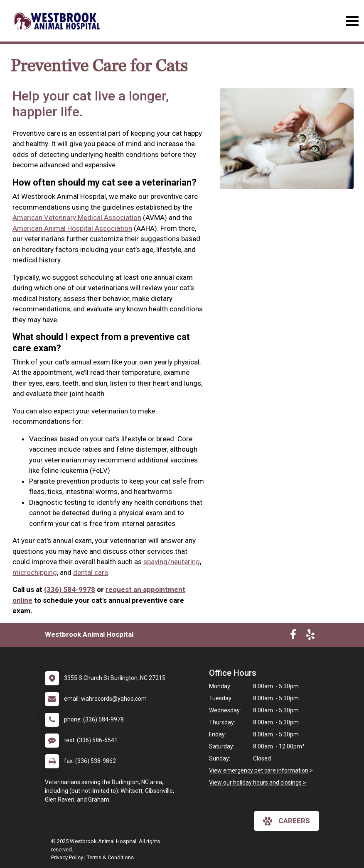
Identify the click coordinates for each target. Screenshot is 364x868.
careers (287, 821)
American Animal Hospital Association (72, 228)
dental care (91, 572)
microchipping (35, 572)
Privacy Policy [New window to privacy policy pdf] (67, 857)
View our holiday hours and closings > (258, 782)
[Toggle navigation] (352, 21)
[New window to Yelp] (310, 636)
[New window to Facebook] (293, 636)
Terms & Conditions (110, 857)
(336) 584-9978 (70, 589)
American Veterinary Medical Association (77, 218)
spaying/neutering (172, 562)
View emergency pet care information (259, 770)
